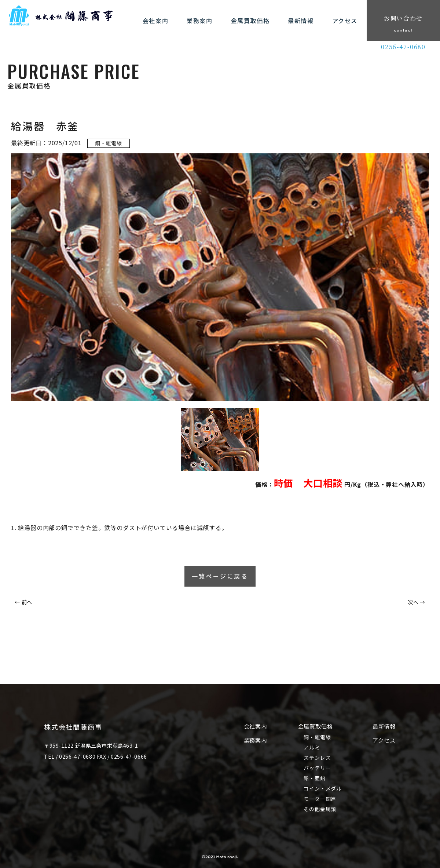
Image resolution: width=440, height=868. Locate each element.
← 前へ (23, 602)
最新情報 (384, 726)
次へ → (417, 602)
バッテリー (318, 768)
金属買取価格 (316, 726)
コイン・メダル (323, 788)
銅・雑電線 (318, 737)
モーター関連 (320, 799)
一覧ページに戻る (220, 576)
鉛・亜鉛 (315, 778)
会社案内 (255, 726)
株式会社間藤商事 (73, 727)
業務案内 (255, 740)
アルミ (312, 747)
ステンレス (318, 758)
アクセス (384, 740)
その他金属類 (320, 809)
